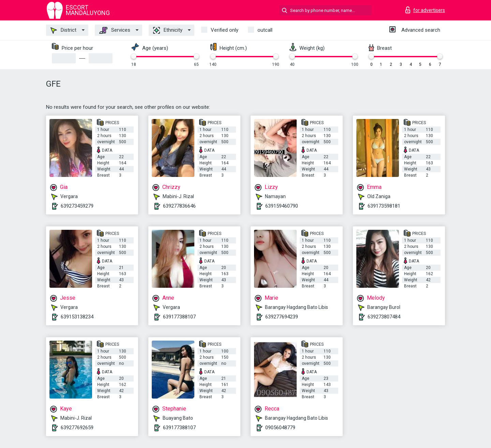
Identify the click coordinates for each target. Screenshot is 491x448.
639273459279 (77, 206)
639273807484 (384, 317)
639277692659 (77, 428)
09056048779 (280, 428)
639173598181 (384, 206)
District (63, 30)
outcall (265, 30)
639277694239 (282, 317)
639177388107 (179, 317)
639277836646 (179, 206)
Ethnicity (168, 30)
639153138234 (77, 317)
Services (115, 30)
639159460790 (282, 206)
